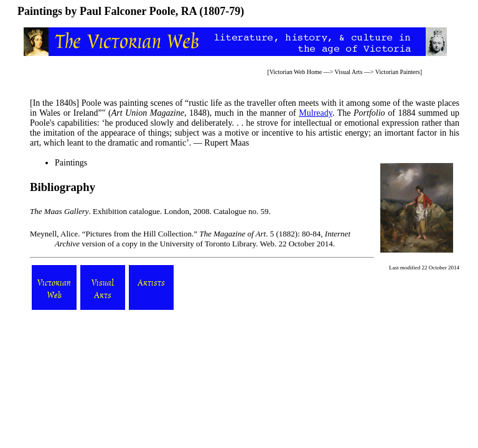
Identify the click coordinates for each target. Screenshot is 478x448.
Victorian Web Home (296, 72)
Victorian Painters (398, 72)
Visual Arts (349, 72)
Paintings (71, 163)
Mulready (316, 113)
